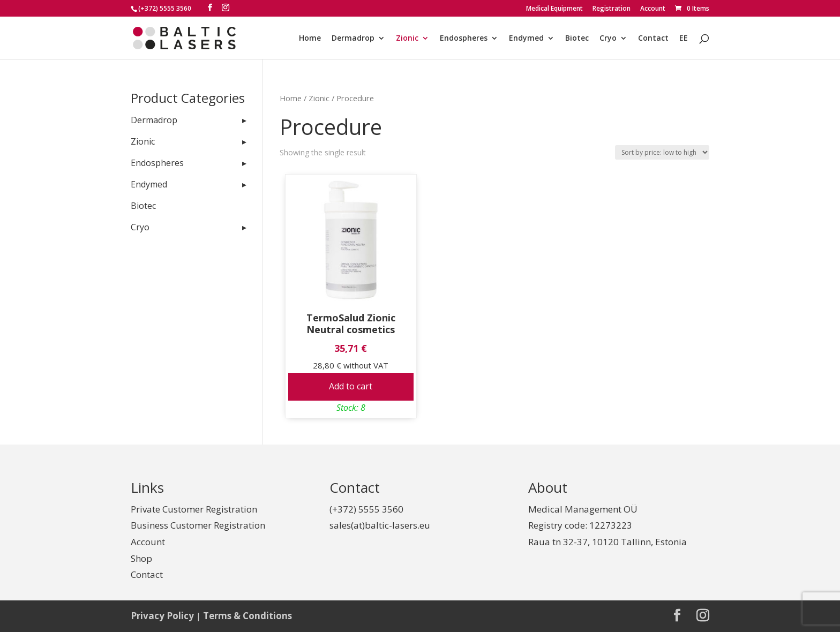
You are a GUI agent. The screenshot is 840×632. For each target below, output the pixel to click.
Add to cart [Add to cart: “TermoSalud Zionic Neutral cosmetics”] (351, 386)
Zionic (407, 39)
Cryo (608, 39)
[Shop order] (662, 152)
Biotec (577, 39)
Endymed (526, 39)
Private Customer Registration (194, 509)
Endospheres (464, 39)
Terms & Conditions (247, 616)
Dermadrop (353, 39)
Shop (141, 558)
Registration (612, 9)
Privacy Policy (162, 616)
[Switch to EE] (684, 47)
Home (310, 39)
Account (653, 9)
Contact (653, 39)
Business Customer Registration (198, 525)
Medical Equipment (554, 9)
